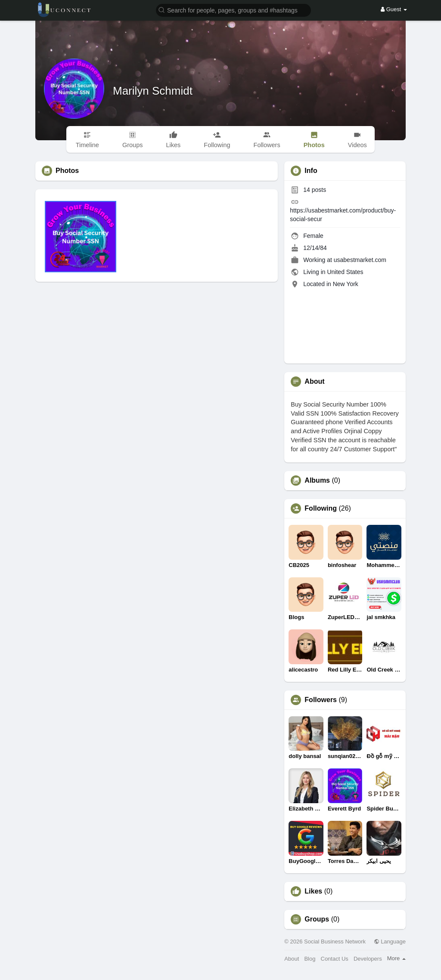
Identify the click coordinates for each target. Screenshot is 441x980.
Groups (317, 919)
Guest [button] (394, 9)
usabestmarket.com (360, 260)
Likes (313, 891)
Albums (317, 481)
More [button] (396, 958)
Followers (321, 700)
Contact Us (335, 959)
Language (390, 941)
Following (321, 508)
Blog (310, 959)
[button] (233, 10)
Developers (368, 959)
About (292, 959)
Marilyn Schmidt (153, 91)
